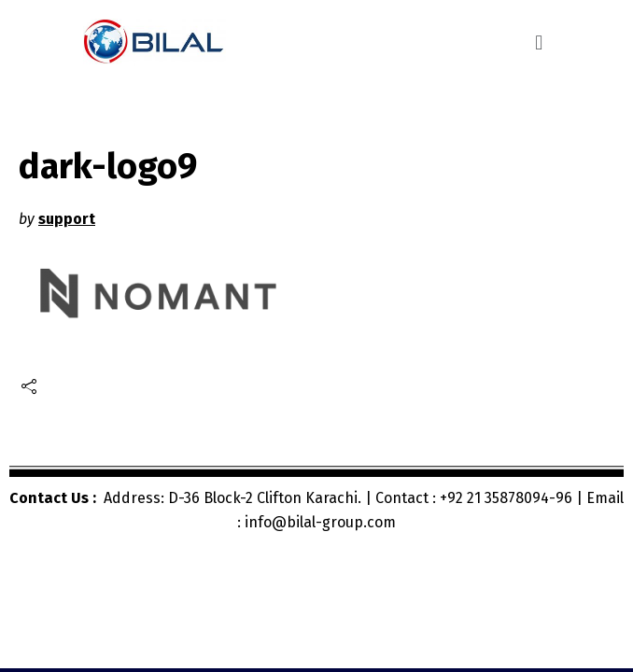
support (67, 219)
